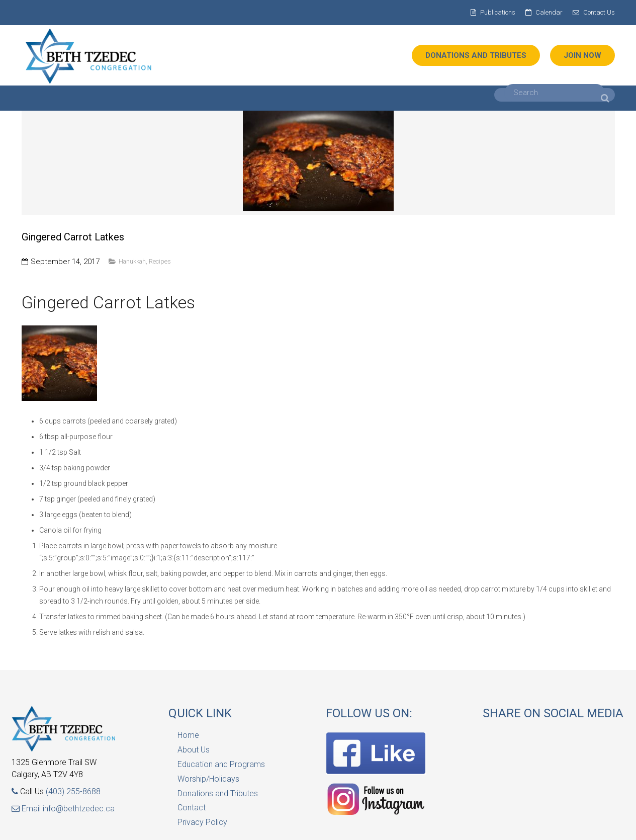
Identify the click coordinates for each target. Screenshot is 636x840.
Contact (192, 808)
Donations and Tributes (218, 793)
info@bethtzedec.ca (79, 809)
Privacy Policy (202, 822)
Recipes (160, 261)
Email (27, 809)
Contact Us (599, 12)
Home (188, 735)
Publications (498, 12)
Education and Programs (221, 764)
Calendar (549, 12)
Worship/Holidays (208, 779)
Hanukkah (132, 261)
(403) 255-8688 (73, 791)
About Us (194, 750)
